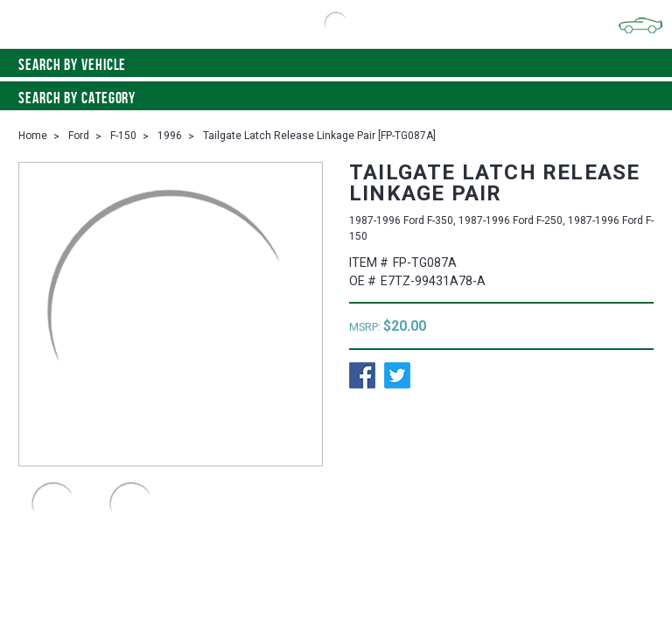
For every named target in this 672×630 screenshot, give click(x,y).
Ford (79, 136)
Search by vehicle (336, 65)
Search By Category (336, 98)
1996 (170, 136)
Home (33, 136)
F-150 (123, 136)
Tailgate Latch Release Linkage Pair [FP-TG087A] (319, 136)
